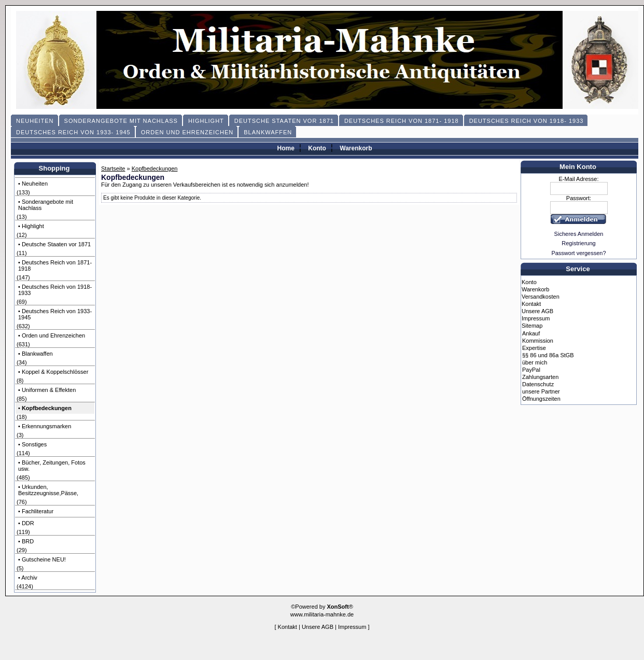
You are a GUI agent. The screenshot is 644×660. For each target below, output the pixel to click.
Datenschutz (538, 384)
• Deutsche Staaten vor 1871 (54, 244)
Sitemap (532, 326)
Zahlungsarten (540, 377)
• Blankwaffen (36, 354)
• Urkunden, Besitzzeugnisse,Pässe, (48, 490)
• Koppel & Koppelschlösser (53, 372)
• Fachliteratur (36, 511)
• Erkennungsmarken (45, 426)
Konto (317, 148)
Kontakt (531, 304)
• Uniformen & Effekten (47, 390)
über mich (535, 362)
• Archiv (28, 578)
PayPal (531, 370)
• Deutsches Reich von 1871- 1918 (55, 265)
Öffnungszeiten (541, 399)
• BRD (26, 541)
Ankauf (531, 333)
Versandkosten (541, 297)
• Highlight (31, 226)
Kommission (538, 341)
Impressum (536, 318)
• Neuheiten (33, 184)
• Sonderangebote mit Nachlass (46, 205)
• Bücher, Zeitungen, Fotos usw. (52, 466)
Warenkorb (356, 148)
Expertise (534, 348)
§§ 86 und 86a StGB (548, 355)
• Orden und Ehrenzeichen (52, 335)
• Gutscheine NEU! (42, 559)
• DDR (26, 523)
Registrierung (578, 243)
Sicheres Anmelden (579, 234)
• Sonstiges (32, 444)
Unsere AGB (537, 311)
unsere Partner (541, 391)
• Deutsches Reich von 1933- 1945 (55, 314)
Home (285, 148)
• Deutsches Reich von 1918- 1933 (55, 290)
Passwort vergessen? (578, 253)
